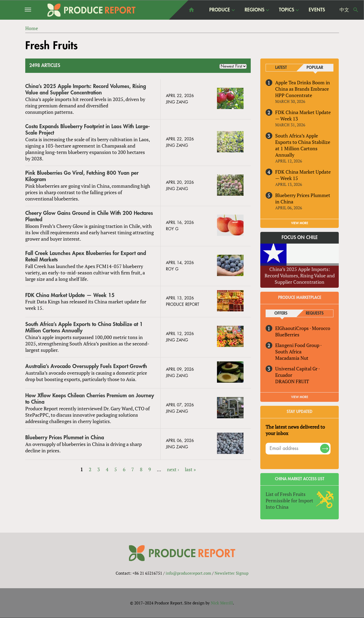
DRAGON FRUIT (292, 381)
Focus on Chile (300, 237)
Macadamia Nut (292, 358)
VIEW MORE (300, 223)
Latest (281, 68)
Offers (281, 313)
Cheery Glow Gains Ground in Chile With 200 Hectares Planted (89, 216)
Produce (220, 10)
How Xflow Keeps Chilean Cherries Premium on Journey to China (90, 399)
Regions (254, 10)
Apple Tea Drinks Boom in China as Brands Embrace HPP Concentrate (303, 89)
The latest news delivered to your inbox (295, 430)
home (191, 10)
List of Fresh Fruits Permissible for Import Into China (289, 500)
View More (300, 397)
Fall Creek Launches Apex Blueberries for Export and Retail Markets (86, 256)
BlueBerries (287, 335)
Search (356, 10)
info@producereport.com (188, 573)
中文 (344, 10)
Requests (315, 313)
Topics (286, 10)
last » (190, 469)
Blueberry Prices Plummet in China (65, 438)
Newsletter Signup (231, 573)
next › (173, 469)
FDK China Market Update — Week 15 (70, 295)
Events (317, 10)
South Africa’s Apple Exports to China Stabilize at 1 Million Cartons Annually (84, 328)
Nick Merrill (222, 603)
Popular (315, 68)
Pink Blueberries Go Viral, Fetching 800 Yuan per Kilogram (82, 176)
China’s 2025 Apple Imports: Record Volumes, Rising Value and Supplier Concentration (86, 89)
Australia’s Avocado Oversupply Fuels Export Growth (86, 366)
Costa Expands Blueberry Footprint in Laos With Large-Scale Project (88, 130)
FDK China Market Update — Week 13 (303, 115)
